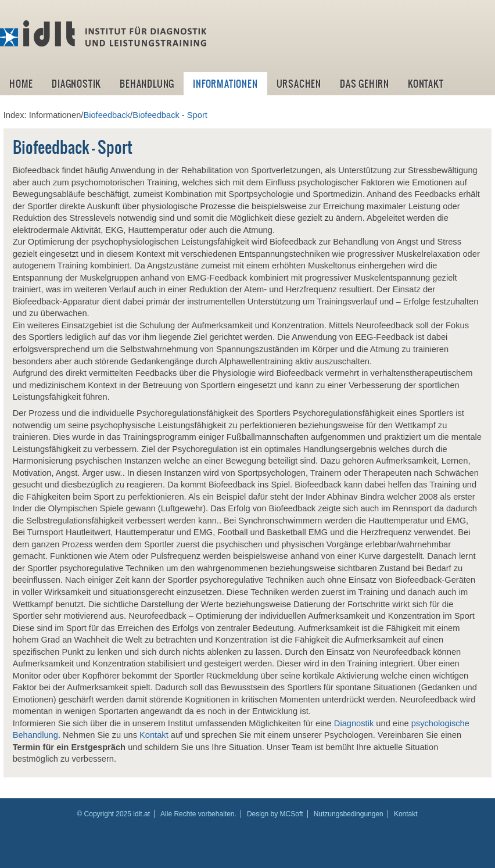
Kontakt (426, 84)
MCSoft (292, 814)
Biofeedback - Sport (170, 115)
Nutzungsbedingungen (349, 814)
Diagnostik (76, 84)
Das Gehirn (365, 84)
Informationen (225, 84)
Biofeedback (107, 115)
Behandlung (147, 84)
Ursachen (299, 84)
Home (21, 84)
